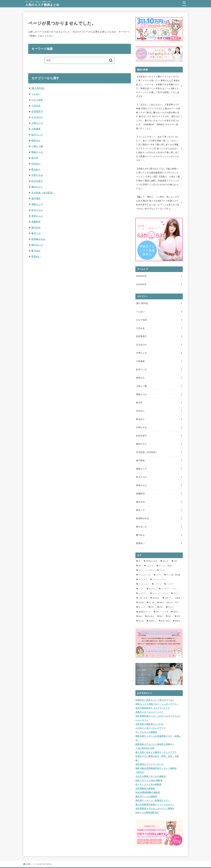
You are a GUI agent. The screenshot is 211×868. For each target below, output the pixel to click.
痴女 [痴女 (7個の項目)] (161, 608)
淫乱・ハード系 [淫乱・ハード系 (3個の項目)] (162, 603)
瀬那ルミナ (37, 204)
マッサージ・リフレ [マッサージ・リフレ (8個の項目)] (169, 580)
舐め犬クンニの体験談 (146, 785)
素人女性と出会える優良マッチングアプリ (156, 742)
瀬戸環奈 (36, 198)
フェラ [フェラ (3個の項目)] (141, 580)
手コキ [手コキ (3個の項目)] (171, 599)
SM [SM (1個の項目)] (140, 557)
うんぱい (36, 94)
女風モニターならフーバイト (150, 703)
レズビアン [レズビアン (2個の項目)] (143, 585)
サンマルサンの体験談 (146, 722)
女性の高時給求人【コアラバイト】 (153, 699)
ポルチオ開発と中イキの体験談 (151, 765)
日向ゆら (36, 164)
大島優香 (36, 129)
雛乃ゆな (36, 251)
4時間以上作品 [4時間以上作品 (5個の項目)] (152, 553)
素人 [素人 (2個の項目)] (170, 608)
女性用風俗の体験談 (145, 777)
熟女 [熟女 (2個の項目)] (140, 608)
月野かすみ (37, 175)
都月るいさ (37, 245)
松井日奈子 (37, 181)
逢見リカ (36, 233)
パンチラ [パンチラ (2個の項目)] (170, 576)
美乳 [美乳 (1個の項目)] (179, 608)
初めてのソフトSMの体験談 (149, 769)
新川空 (35, 158)
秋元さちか (37, 210)
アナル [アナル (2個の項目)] (162, 562)
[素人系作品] (38, 88)
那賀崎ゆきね (38, 239)
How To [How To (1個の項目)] (165, 553)
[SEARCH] (184, 4)
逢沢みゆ (36, 227)
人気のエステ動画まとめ (43, 5)
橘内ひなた (37, 187)
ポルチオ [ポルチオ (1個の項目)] (152, 580)
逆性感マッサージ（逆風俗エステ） (153, 788)
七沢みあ (36, 106)
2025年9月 (141, 273)
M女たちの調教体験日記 (147, 800)
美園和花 (36, 222)
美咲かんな (37, 216)
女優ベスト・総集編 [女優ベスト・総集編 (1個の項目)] (172, 590)
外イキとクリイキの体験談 (148, 773)
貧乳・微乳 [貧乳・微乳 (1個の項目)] (165, 612)
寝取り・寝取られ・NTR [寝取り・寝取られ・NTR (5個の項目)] (169, 594)
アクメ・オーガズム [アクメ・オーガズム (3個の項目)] (146, 562)
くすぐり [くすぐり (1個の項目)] (150, 557)
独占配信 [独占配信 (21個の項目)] (151, 608)
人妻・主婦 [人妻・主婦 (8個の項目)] (143, 590)
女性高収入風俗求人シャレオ (150, 715)
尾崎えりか (37, 152)
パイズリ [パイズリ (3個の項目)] (158, 576)
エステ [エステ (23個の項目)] (158, 566)
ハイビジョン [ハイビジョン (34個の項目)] (144, 576)
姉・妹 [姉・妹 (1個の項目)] (152, 594)
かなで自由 (37, 100)
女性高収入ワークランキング (150, 753)
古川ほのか (37, 117)
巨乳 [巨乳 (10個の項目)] (152, 599)
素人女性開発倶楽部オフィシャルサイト (155, 792)
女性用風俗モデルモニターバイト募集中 (155, 796)
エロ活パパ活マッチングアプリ (151, 718)
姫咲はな (36, 140)
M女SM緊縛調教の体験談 (148, 781)
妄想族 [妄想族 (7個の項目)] (141, 594)
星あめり (36, 169)
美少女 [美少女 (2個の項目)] (141, 612)
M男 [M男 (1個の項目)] (175, 553)
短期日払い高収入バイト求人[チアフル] (154, 691)
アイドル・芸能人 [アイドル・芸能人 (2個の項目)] (165, 557)
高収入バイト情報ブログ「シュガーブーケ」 (157, 695)
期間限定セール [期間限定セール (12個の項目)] (145, 603)
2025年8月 (141, 281)
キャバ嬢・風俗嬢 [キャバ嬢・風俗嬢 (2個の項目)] (173, 566)
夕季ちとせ (37, 123)
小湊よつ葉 (37, 146)
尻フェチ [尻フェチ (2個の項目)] (142, 599)
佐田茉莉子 (37, 111)
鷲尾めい (36, 256)
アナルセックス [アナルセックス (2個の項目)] (145, 566)
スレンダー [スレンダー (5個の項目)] (143, 571)
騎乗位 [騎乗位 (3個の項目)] (178, 612)
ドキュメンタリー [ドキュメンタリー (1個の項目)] (159, 571)
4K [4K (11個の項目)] (140, 553)
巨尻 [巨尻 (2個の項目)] (161, 599)
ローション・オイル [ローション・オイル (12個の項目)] (160, 585)
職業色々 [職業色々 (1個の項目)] (152, 612)
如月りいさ (37, 135)
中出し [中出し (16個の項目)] (176, 585)
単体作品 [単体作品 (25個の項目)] (156, 590)
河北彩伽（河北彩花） (43, 193)
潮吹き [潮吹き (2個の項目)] (176, 603)
